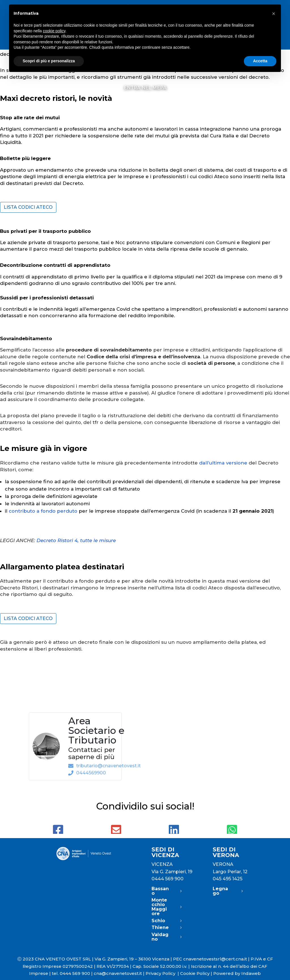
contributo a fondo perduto (43, 511)
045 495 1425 (228, 879)
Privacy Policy (163, 973)
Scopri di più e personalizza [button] (49, 61)
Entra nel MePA (145, 88)
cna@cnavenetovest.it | (120, 973)
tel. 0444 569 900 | (73, 973)
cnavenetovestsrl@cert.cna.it (215, 959)
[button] (274, 14)
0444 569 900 (168, 879)
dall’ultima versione (223, 463)
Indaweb (251, 973)
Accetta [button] (260, 61)
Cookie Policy (195, 973)
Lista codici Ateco (28, 207)
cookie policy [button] (54, 31)
